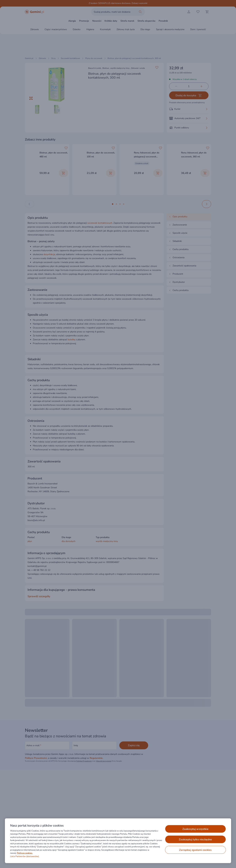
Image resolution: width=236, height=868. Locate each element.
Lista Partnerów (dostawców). (25, 856)
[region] (118, 841)
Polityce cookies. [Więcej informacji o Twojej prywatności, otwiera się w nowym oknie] (25, 853)
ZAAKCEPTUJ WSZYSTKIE (195, 829)
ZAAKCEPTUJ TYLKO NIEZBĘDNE (195, 840)
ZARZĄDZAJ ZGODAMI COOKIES (195, 850)
